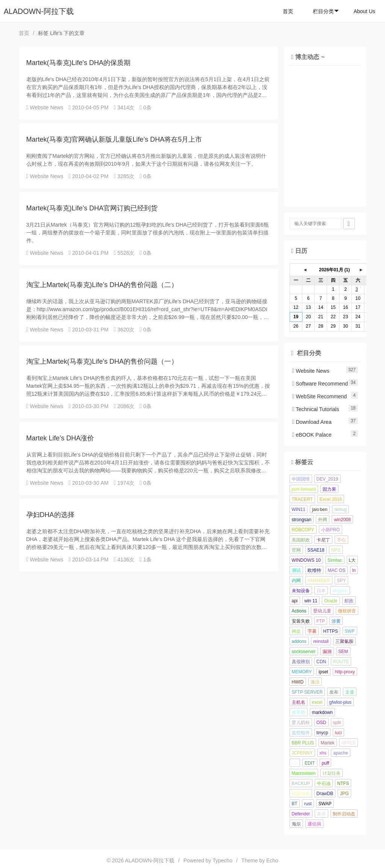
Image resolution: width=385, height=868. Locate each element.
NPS (336, 550)
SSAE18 (316, 550)
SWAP (325, 804)
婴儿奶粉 (301, 723)
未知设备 (301, 591)
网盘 (296, 631)
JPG (344, 794)
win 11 (311, 601)
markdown (322, 712)
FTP (321, 621)
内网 (296, 581)
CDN (321, 662)
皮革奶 (299, 712)
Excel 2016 (331, 499)
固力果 (329, 489)
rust (308, 804)
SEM (343, 652)
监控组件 (301, 733)
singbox (340, 591)
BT (295, 804)
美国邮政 (301, 540)
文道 (350, 692)
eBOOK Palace (312, 435)
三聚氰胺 (344, 641)
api (295, 601)
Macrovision (304, 773)
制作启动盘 (344, 814)
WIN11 (299, 510)
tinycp (322, 733)
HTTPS (331, 631)
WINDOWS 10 (306, 560)
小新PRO (330, 530)
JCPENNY (302, 753)
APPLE (349, 743)
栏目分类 (326, 11)
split (337, 723)
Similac (335, 560)
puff (326, 763)
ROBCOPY (303, 530)
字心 (341, 540)
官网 (296, 550)
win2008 (342, 520)
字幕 (312, 631)
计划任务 (332, 773)
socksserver (304, 652)
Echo (272, 860)
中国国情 (301, 479)
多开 (321, 814)
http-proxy (345, 672)
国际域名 (301, 794)
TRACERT (302, 499)
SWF (350, 631)
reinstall (321, 641)
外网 (323, 520)
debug (340, 510)
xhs (323, 753)
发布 (334, 692)
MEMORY (302, 672)
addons (299, 641)
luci (338, 733)
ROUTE (341, 662)
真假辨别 (301, 662)
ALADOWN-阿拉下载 (39, 11)
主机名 (299, 702)
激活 (315, 682)
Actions (299, 611)
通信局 (314, 824)
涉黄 (336, 621)
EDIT (310, 763)
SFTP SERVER (307, 692)
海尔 (296, 824)
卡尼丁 (323, 540)
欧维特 (314, 570)
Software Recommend (320, 384)
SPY (341, 581)
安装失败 (301, 621)
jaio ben (320, 510)
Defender (301, 814)
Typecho (222, 860)
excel (317, 702)
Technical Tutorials (316, 409)
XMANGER (319, 581)
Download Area (312, 422)
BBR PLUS (303, 743)
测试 (296, 570)
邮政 (349, 601)
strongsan (302, 520)
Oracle (331, 601)
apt (295, 763)
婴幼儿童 (322, 611)
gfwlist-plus (340, 702)
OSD (321, 723)
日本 (321, 591)
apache (340, 753)
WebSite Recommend (320, 396)
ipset (323, 672)
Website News (46, 107)
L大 (352, 560)
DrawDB (325, 794)
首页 (288, 11)
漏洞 (327, 652)
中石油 (324, 783)
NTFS (343, 783)
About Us (364, 11)
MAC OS (337, 570)
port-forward (304, 489)
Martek (328, 743)
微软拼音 (347, 611)
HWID (298, 682)
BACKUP (301, 783)
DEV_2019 (327, 479)
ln (354, 570)
